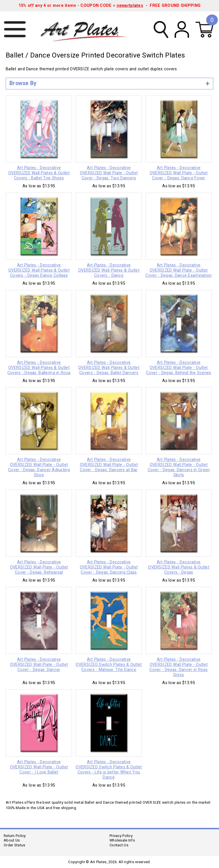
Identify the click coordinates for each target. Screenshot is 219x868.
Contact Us (119, 845)
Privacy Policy (121, 836)
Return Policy (15, 836)
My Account (182, 29)
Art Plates (88, 30)
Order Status (14, 845)
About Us (12, 840)
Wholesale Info (122, 840)
